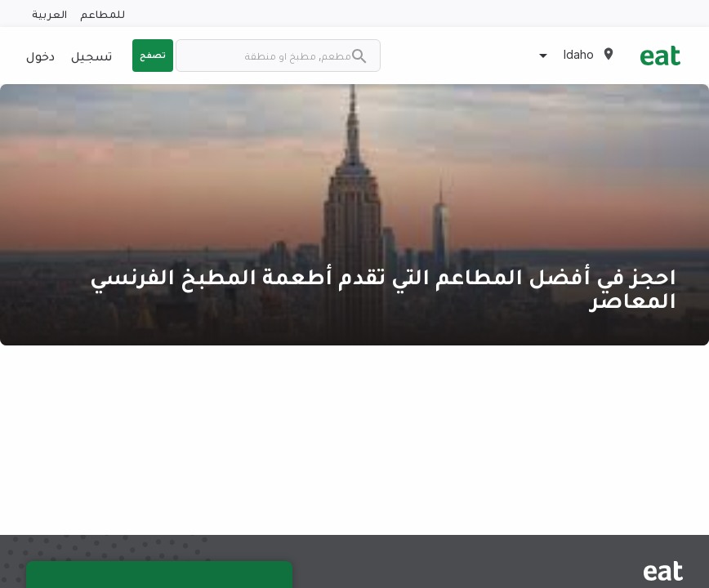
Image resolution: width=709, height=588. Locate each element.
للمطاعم (103, 13)
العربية (49, 13)
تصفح (153, 55)
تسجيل (91, 56)
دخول (40, 56)
